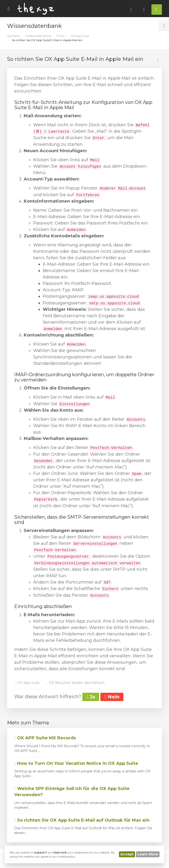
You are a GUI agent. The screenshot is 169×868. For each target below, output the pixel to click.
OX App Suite (80, 36)
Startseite (14, 36)
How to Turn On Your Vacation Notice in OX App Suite (76, 763)
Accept (127, 854)
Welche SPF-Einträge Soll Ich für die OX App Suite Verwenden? (72, 792)
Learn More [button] (148, 854)
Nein (112, 697)
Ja (91, 697)
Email (61, 36)
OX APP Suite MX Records (45, 738)
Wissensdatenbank (38, 36)
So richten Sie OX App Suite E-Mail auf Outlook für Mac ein (82, 820)
